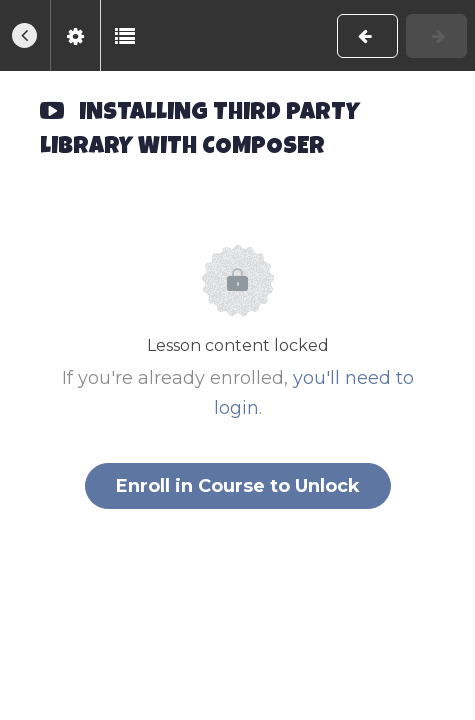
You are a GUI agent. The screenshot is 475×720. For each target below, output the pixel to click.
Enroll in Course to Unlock (238, 486)
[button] (25, 35)
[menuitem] (75, 35)
